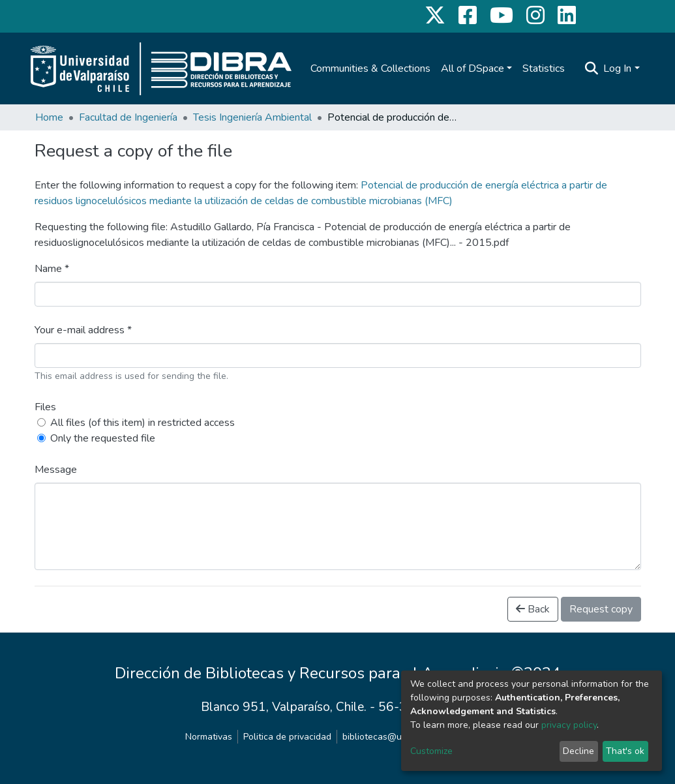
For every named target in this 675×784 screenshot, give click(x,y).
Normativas (209, 737)
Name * (52, 269)
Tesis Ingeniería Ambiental (252, 117)
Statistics (544, 68)
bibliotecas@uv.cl (379, 737)
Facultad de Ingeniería (128, 117)
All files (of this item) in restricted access (142, 423)
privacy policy (569, 725)
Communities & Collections (370, 68)
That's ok (625, 751)
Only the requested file (103, 438)
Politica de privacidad (287, 737)
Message (56, 470)
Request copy (601, 609)
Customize (431, 751)
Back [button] (533, 609)
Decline (578, 751)
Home (49, 117)
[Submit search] (591, 68)
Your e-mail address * (83, 330)
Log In (617, 68)
